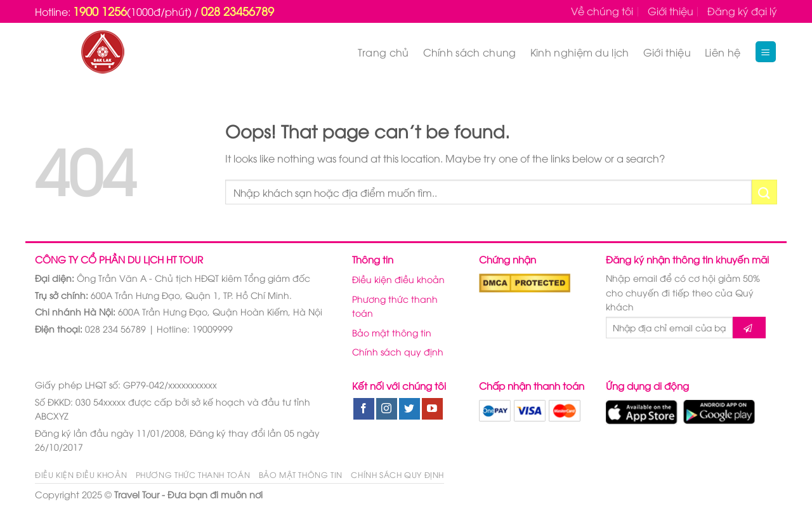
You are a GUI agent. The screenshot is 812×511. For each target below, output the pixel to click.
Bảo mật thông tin (392, 332)
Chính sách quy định (398, 351)
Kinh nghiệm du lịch (580, 52)
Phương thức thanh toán (395, 306)
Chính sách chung (470, 52)
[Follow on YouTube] (432, 409)
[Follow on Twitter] (409, 409)
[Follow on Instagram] (387, 409)
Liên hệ (723, 52)
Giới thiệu (671, 11)
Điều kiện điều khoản (398, 279)
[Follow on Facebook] (364, 409)
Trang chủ (383, 52)
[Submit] (764, 192)
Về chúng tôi (602, 11)
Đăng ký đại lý (742, 11)
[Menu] (766, 52)
